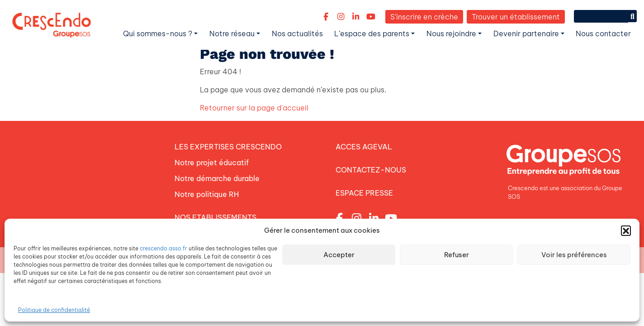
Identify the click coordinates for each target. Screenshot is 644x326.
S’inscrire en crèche (424, 17)
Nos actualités (297, 34)
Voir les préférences (574, 255)
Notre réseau (232, 34)
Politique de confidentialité (54, 310)
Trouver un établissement (516, 17)
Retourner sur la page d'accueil (254, 108)
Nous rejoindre (451, 34)
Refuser (457, 255)
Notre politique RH (207, 192)
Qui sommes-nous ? (158, 34)
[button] (626, 230)
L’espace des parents (372, 34)
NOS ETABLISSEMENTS (215, 215)
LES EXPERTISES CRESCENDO (228, 146)
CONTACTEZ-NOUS (371, 169)
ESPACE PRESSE (364, 192)
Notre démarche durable (217, 177)
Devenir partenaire (526, 34)
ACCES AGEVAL (364, 146)
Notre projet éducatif (212, 162)
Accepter (339, 255)
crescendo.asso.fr (163, 248)
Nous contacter (603, 34)
